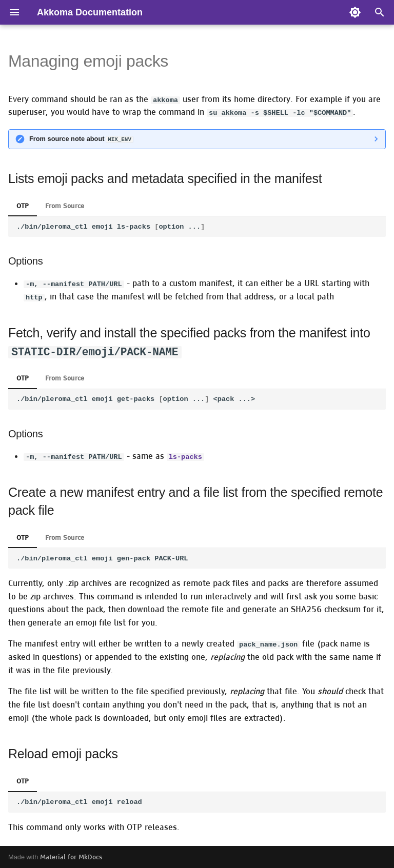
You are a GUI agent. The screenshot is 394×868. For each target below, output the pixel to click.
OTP (23, 205)
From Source (65, 205)
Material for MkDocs (71, 856)
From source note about (81, 139)
